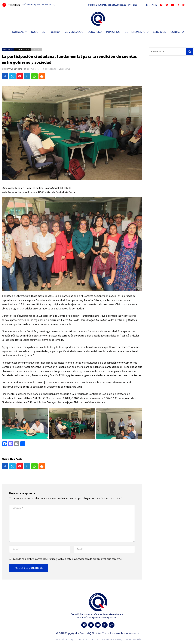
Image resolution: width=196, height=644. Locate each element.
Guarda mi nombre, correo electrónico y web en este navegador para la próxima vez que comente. (68, 559)
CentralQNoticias (13, 69)
